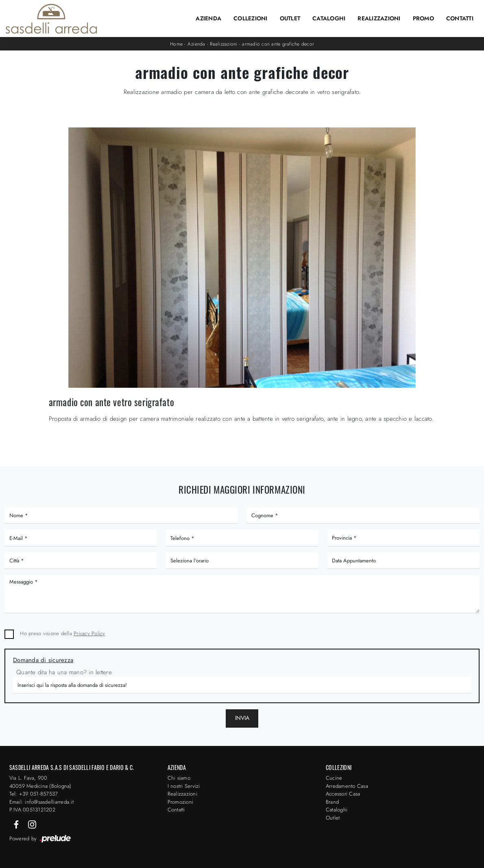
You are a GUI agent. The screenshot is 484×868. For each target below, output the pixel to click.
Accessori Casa (343, 794)
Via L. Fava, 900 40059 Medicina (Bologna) (40, 782)
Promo (423, 18)
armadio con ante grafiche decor (278, 44)
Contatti (460, 18)
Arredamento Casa (347, 786)
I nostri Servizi (184, 786)
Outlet (290, 18)
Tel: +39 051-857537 (34, 794)
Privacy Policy (89, 633)
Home (176, 44)
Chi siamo (179, 778)
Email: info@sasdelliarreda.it (41, 802)
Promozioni (181, 802)
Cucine (334, 778)
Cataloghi (329, 18)
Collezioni (251, 18)
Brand (332, 802)
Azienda (208, 18)
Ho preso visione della (62, 633)
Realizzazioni (379, 18)
